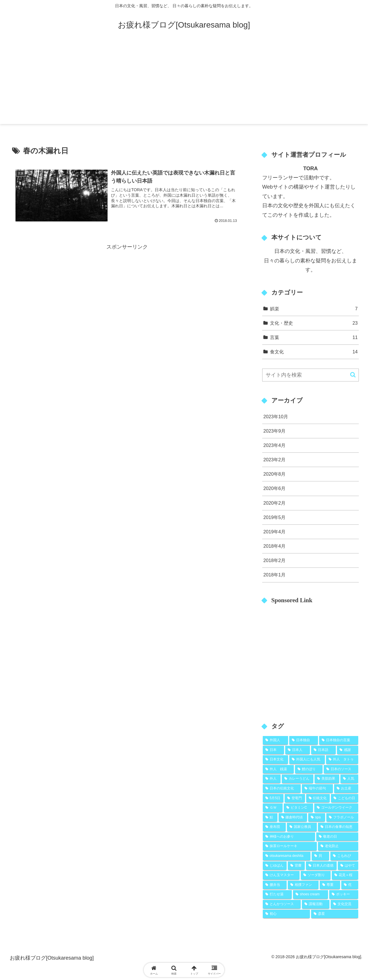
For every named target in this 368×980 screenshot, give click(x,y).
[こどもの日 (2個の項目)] (345, 798)
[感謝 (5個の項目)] (348, 750)
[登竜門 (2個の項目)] (295, 798)
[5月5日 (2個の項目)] (273, 798)
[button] (353, 375)
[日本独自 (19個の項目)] (304, 740)
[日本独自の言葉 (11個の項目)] (339, 740)
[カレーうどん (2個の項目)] (298, 779)
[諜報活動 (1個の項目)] (316, 904)
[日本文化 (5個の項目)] (275, 760)
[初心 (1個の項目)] (286, 914)
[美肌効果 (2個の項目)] (327, 779)
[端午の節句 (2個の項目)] (317, 789)
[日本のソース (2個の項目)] (341, 769)
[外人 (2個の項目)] (272, 779)
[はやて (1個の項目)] (348, 866)
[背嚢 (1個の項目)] (296, 866)
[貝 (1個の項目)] (320, 856)
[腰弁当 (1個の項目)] (275, 885)
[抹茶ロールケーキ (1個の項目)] (290, 846)
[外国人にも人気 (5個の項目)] (307, 760)
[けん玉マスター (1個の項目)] (281, 875)
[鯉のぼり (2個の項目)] (309, 769)
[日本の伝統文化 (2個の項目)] (282, 789)
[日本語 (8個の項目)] (323, 750)
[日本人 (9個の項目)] (298, 750)
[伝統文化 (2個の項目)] (318, 798)
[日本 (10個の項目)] (273, 750)
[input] (310, 375)
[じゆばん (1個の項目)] (275, 866)
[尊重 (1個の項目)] (330, 885)
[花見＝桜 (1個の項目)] (345, 875)
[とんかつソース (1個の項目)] (282, 904)
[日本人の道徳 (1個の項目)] (321, 866)
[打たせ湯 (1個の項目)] (277, 894)
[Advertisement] (184, 84)
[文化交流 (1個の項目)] (344, 904)
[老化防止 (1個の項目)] (338, 846)
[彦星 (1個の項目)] (335, 914)
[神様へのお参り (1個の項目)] (289, 837)
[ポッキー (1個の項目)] (344, 894)
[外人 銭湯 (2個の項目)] (278, 769)
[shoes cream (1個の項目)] (310, 894)
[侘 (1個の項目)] (350, 885)
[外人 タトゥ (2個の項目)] (342, 760)
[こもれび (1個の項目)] (344, 856)
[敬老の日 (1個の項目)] (337, 837)
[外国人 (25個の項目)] (275, 740)
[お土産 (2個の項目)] (346, 789)
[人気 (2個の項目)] (349, 779)
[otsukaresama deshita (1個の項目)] (287, 856)
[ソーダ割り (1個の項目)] (316, 875)
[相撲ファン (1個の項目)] (303, 885)
